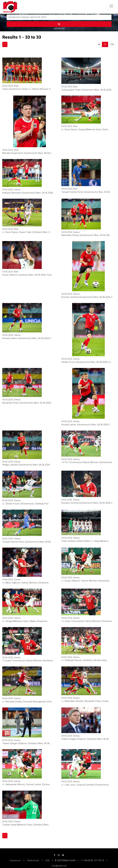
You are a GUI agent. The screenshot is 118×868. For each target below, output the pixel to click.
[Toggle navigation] (111, 6)
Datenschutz (33, 860)
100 (112, 44)
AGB (47, 860)
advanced (59, 28)
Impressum (15, 860)
